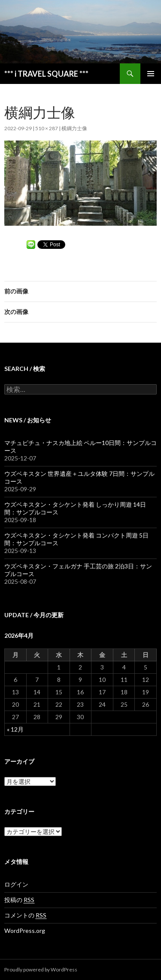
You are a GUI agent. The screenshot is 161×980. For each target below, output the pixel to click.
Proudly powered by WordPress (41, 970)
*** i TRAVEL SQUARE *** (46, 74)
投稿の (19, 900)
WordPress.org (25, 931)
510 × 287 (47, 128)
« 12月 (15, 729)
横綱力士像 (74, 128)
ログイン (16, 884)
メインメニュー (151, 74)
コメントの (25, 915)
